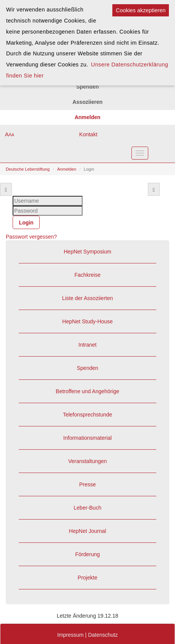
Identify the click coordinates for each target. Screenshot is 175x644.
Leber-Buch (87, 508)
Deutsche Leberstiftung (28, 169)
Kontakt (88, 134)
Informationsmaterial (88, 438)
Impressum (70, 635)
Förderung (88, 554)
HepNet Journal (87, 531)
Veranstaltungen (87, 461)
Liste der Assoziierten (87, 298)
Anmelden (66, 169)
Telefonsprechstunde (87, 415)
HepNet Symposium (88, 252)
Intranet (87, 345)
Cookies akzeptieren (141, 10)
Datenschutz (103, 635)
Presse (87, 484)
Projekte (87, 578)
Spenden (87, 368)
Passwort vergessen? (31, 237)
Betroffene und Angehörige (87, 391)
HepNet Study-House (87, 321)
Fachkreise (87, 275)
